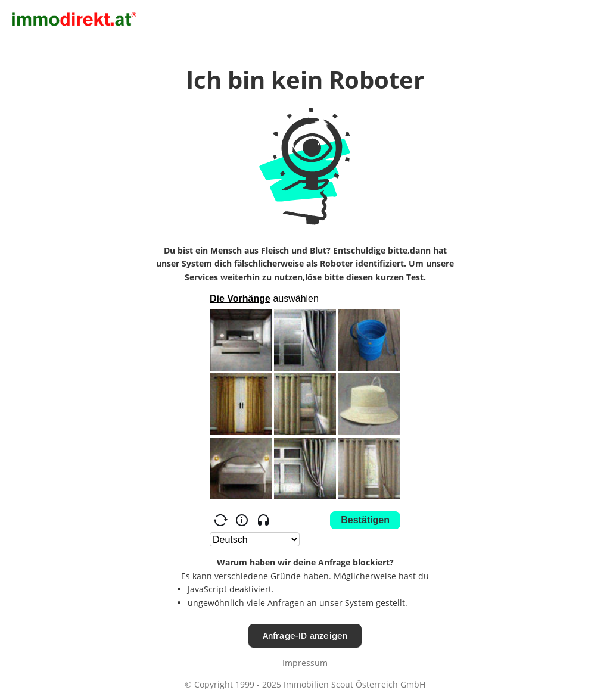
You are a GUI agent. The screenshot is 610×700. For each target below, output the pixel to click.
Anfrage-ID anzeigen (305, 635)
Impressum (305, 663)
